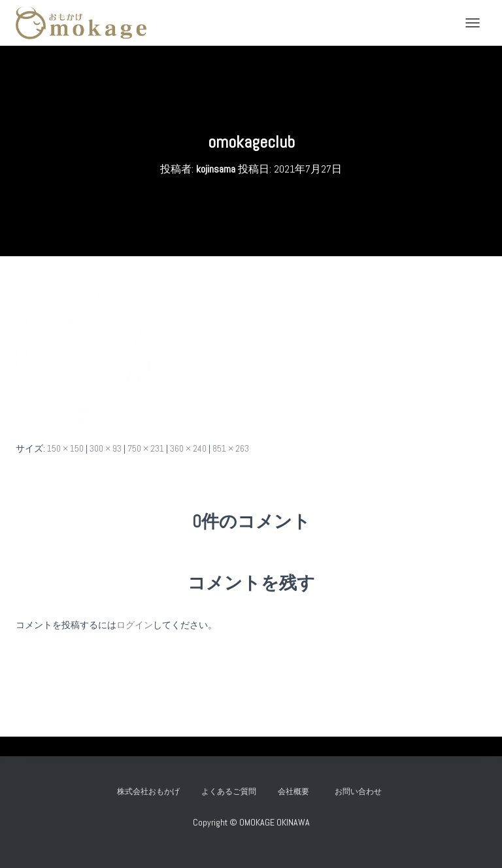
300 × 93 (106, 448)
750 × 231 (146, 448)
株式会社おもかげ (148, 792)
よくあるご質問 (229, 792)
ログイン (135, 625)
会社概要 (293, 792)
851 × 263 (231, 448)
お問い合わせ (362, 792)
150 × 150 (65, 448)
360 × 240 (188, 448)
